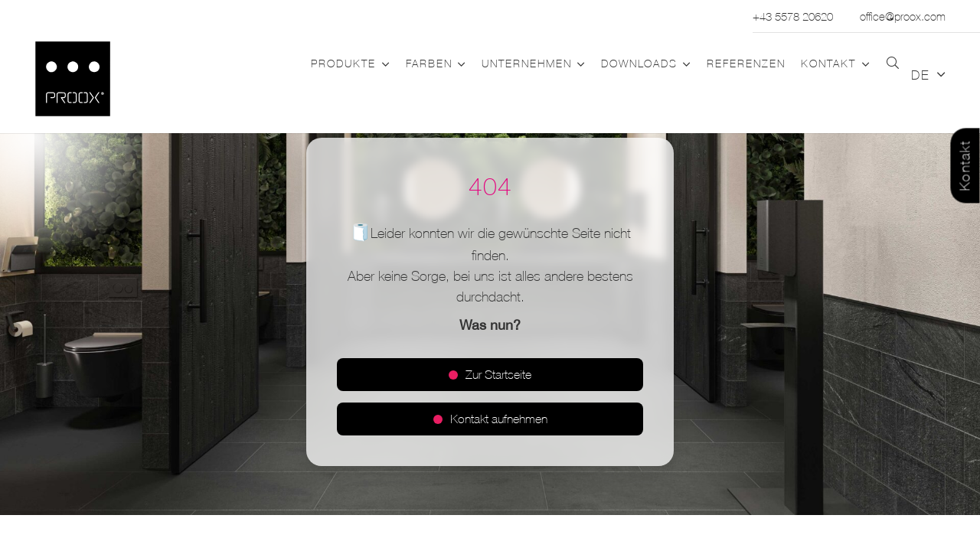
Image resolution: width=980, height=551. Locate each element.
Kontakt (965, 166)
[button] (383, 64)
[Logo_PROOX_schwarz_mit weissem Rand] (73, 79)
